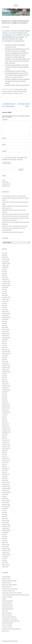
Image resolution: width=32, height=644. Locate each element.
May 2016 (4, 438)
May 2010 (4, 472)
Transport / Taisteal (7, 93)
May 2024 (4, 293)
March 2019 (5, 382)
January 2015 (5, 458)
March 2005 (5, 563)
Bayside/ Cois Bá (6, 583)
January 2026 (5, 261)
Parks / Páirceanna (7, 613)
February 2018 (6, 404)
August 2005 (5, 556)
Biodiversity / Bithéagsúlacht (9, 585)
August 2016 (5, 434)
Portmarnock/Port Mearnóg (9, 617)
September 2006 (6, 530)
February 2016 (6, 440)
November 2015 (6, 446)
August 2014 (5, 462)
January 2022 (5, 331)
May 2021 (4, 343)
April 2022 (5, 325)
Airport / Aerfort (6, 579)
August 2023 (5, 301)
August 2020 (5, 355)
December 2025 (6, 263)
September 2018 (6, 390)
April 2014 (5, 466)
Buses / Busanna (6, 587)
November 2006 (6, 526)
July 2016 (4, 436)
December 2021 (6, 333)
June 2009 (5, 476)
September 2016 (6, 432)
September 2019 (6, 372)
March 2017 (5, 422)
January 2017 (5, 426)
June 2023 (5, 303)
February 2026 (6, 259)
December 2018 (6, 386)
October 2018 (5, 388)
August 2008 (5, 494)
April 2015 (5, 456)
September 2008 (6, 492)
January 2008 (5, 502)
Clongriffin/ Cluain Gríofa (8, 591)
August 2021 (5, 339)
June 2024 (5, 291)
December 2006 (6, 524)
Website (4, 151)
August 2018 (5, 392)
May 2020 (4, 358)
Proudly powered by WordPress (10, 641)
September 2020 (6, 353)
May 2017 (4, 418)
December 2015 (6, 444)
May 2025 (4, 273)
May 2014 (4, 464)
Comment (5, 120)
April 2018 (5, 400)
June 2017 (5, 416)
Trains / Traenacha (7, 625)
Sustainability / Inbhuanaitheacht (11, 621)
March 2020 (5, 362)
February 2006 (6, 544)
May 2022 (4, 323)
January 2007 (5, 522)
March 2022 (5, 327)
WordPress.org (6, 186)
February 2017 (6, 424)
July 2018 (4, 394)
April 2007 (5, 516)
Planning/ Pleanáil (22, 91)
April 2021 (5, 345)
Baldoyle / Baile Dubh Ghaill (9, 581)
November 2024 (6, 283)
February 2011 (6, 468)
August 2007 (5, 508)
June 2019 (5, 376)
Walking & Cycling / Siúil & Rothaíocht (11, 629)
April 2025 (5, 275)
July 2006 (4, 534)
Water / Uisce (6, 631)
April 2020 (5, 360)
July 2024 (4, 289)
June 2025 (5, 271)
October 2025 (5, 265)
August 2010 (5, 470)
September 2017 (6, 412)
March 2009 (5, 480)
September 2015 (6, 448)
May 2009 (4, 478)
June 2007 (5, 512)
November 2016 (6, 430)
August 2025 (5, 267)
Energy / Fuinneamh (7, 597)
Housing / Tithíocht (7, 603)
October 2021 (5, 335)
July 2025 (4, 269)
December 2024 (6, 281)
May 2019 (4, 378)
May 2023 (4, 305)
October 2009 (5, 474)
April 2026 (5, 255)
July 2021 (4, 341)
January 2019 (5, 384)
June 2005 (5, 561)
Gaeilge (4, 599)
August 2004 (5, 567)
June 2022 (5, 321)
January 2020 (5, 364)
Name (4, 138)
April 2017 (5, 420)
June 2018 (5, 396)
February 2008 (6, 500)
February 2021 (6, 349)
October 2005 (5, 552)
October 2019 (5, 370)
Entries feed (5, 182)
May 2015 (4, 454)
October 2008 (5, 490)
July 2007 (4, 510)
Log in (4, 180)
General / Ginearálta (11, 91)
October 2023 (5, 299)
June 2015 (5, 452)
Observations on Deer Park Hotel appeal (13, 232)
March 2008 (5, 498)
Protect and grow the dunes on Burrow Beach (14, 196)
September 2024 (6, 285)
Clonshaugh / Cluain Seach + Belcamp (12, 593)
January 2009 (5, 484)
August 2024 (5, 287)
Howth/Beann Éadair (7, 605)
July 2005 (4, 558)
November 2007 (6, 506)
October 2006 (5, 528)
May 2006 (4, 538)
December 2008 (6, 486)
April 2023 (5, 307)
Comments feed (6, 184)
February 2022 (6, 329)
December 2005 (6, 548)
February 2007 (6, 520)
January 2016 (5, 442)
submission (8, 35)
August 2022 (5, 319)
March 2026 (5, 257)
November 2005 (6, 550)
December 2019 (6, 366)
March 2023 (5, 309)
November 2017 (6, 408)
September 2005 (6, 554)
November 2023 (6, 297)
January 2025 (5, 279)
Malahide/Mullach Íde (8, 609)
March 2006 (5, 542)
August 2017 (5, 414)
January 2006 (5, 546)
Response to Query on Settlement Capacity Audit (15, 226)
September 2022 (6, 317)
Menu (16, 5)
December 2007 (6, 504)
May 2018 (4, 398)
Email (4, 145)
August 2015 (5, 450)
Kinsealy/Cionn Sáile (7, 607)
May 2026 (4, 253)
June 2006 (5, 536)
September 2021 (6, 337)
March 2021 (5, 347)
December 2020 (6, 351)
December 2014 (6, 460)
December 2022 (6, 313)
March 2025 (5, 277)
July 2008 (4, 496)
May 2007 (4, 514)
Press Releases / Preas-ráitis (10, 619)
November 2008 (6, 488)
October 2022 (5, 315)
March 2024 (5, 295)
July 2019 (4, 374)
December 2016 (6, 428)
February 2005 (6, 565)
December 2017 (6, 406)
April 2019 (5, 380)
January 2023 (5, 311)
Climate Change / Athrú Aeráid (10, 589)
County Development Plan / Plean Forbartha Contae (15, 595)
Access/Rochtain (6, 577)
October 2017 (5, 410)
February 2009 (6, 482)
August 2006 (5, 532)
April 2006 (5, 540)
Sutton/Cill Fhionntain (8, 623)
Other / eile (5, 611)
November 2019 (6, 368)
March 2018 (5, 402)
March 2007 (5, 518)
